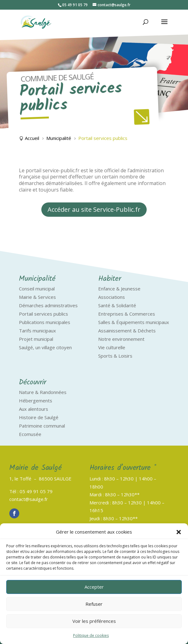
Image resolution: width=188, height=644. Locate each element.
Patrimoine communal (42, 426)
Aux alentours (34, 409)
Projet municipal (36, 339)
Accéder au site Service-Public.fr (94, 209)
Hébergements (36, 401)
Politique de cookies (91, 635)
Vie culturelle (112, 347)
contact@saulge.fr (29, 499)
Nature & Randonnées (43, 392)
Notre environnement (121, 339)
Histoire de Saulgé (39, 417)
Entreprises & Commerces (127, 314)
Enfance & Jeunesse (119, 289)
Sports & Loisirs (115, 356)
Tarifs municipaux (37, 331)
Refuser (94, 604)
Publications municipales (45, 322)
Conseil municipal (37, 289)
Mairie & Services (37, 297)
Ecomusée (30, 434)
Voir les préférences (94, 621)
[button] (179, 532)
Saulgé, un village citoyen (45, 347)
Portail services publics (44, 314)
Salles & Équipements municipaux (134, 322)
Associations (112, 297)
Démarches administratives (48, 305)
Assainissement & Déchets (127, 331)
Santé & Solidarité (117, 305)
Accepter (94, 587)
